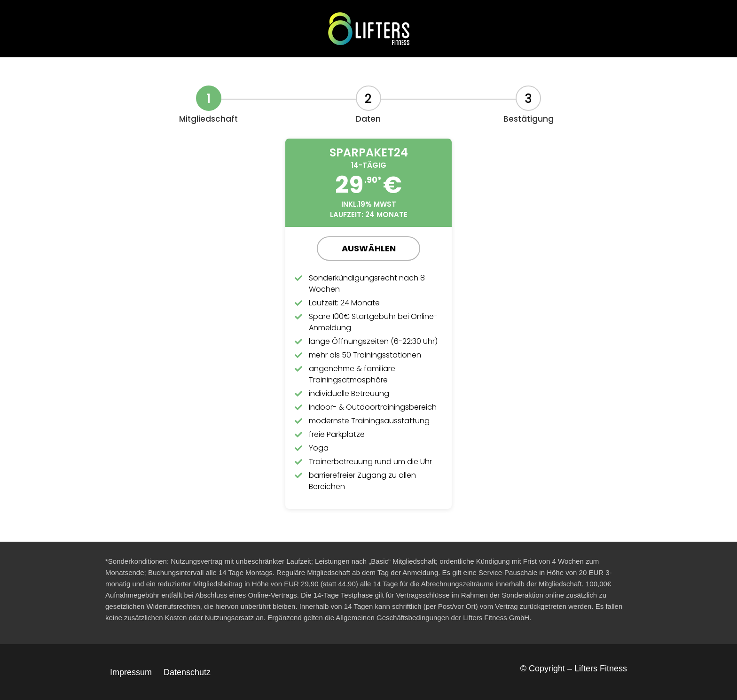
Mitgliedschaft (208, 119)
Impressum (131, 672)
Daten (368, 119)
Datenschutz (187, 672)
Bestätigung (529, 119)
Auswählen (369, 248)
